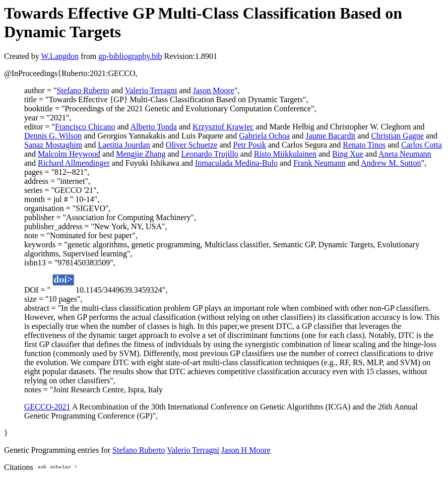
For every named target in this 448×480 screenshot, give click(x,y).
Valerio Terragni (151, 90)
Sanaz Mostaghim (53, 145)
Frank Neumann (319, 163)
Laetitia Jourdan (124, 145)
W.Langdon (60, 56)
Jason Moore (214, 90)
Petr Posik (250, 145)
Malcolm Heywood (69, 154)
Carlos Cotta (421, 145)
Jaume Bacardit (330, 136)
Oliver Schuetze (192, 145)
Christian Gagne (397, 136)
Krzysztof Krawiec (223, 127)
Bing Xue (348, 154)
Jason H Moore (246, 450)
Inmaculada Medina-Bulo (236, 163)
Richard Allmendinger (74, 163)
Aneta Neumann (405, 154)
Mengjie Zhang (141, 154)
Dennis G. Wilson (53, 136)
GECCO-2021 (47, 407)
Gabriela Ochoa (264, 136)
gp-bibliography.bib (130, 56)
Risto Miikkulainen (285, 154)
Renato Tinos (364, 145)
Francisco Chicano (85, 127)
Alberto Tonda (154, 127)
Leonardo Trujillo (210, 154)
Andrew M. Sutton (391, 163)
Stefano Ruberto (83, 90)
